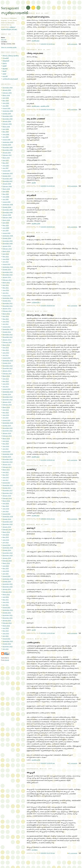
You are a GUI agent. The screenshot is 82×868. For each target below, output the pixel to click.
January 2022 (7, 620)
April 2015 (6, 410)
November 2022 (8, 646)
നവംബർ (6, 58)
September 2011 (8, 298)
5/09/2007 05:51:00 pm (48, 519)
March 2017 (6, 470)
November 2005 (8, 116)
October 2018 (7, 519)
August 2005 (6, 108)
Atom (7, 660)
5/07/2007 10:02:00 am (48, 633)
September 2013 (8, 361)
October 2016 (7, 457)
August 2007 (6, 171)
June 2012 (6, 322)
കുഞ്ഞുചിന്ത (45, 106)
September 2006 (8, 142)
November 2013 (8, 366)
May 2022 (6, 631)
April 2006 (6, 129)
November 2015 (8, 428)
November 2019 (8, 553)
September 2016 (8, 454)
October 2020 (7, 581)
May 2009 (6, 225)
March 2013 (6, 345)
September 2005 (8, 111)
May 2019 (6, 537)
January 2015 (7, 402)
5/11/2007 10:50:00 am (48, 460)
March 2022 (6, 626)
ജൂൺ (4, 71)
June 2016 (6, 446)
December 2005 (8, 119)
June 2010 (6, 259)
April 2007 (6, 160)
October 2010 (7, 270)
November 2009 (8, 241)
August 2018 (6, 514)
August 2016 (6, 452)
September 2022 (8, 641)
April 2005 (6, 98)
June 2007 (6, 166)
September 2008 (8, 205)
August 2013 (6, 358)
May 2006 (6, 132)
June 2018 (6, 509)
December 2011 (8, 306)
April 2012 (6, 316)
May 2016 (6, 444)
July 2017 (6, 480)
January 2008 (7, 184)
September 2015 (8, 423)
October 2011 (7, 301)
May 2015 (6, 413)
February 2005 (7, 93)
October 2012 (7, 332)
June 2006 (6, 134)
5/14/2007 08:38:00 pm (48, 306)
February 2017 (7, 467)
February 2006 (7, 124)
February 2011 (7, 280)
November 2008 (8, 210)
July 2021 (6, 605)
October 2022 (7, 644)
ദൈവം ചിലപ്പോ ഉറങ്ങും (11, 56)
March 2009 (6, 220)
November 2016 (8, 459)
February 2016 (7, 436)
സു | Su (4, 40)
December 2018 (8, 524)
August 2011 (6, 296)
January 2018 (7, 496)
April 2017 (6, 472)
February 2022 (7, 623)
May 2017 (6, 475)
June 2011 (6, 290)
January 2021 (7, 589)
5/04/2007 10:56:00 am (48, 763)
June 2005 (6, 103)
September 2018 (8, 516)
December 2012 (8, 337)
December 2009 (8, 244)
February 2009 (7, 218)
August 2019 (6, 545)
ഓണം (5, 63)
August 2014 (6, 389)
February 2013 (7, 342)
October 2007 (7, 176)
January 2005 (7, 90)
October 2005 (7, 114)
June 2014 (6, 384)
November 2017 (8, 490)
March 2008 (6, 189)
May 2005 (6, 101)
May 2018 (6, 506)
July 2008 (6, 199)
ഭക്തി (5, 66)
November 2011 (8, 303)
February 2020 (7, 561)
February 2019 (7, 529)
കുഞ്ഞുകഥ (35, 41)
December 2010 (8, 275)
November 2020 (8, 584)
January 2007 (7, 153)
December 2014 (8, 400)
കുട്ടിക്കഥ (35, 850)
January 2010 (7, 246)
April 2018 (6, 503)
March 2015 (6, 407)
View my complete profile (9, 47)
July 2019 (6, 542)
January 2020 (7, 558)
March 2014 (6, 376)
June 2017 (6, 477)
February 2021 (7, 592)
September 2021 (8, 610)
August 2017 (6, 483)
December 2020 (8, 587)
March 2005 (6, 95)
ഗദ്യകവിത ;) (36, 302)
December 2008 (8, 212)
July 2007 (6, 168)
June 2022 (6, 633)
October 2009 (7, 238)
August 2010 (6, 264)
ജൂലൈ (5, 69)
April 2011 (6, 285)
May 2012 (6, 319)
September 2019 (8, 548)
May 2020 (6, 568)
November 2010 (8, 272)
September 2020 (8, 579)
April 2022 (6, 628)
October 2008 (7, 207)
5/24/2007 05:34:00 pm (48, 109)
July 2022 (6, 636)
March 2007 (6, 158)
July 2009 (6, 231)
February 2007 (7, 155)
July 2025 (6, 649)
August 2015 (6, 420)
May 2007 (6, 163)
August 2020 (6, 576)
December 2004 (8, 88)
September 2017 (8, 485)
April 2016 (6, 441)
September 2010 (8, 267)
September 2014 (8, 392)
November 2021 (8, 615)
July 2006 (6, 137)
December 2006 (8, 150)
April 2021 (6, 597)
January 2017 (7, 464)
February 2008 (7, 186)
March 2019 (6, 532)
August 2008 (6, 202)
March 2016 (6, 439)
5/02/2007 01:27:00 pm (48, 853)
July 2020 (6, 574)
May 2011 (6, 288)
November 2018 (8, 522)
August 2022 (6, 639)
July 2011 (6, 293)
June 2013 (6, 353)
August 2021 (6, 607)
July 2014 (6, 387)
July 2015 (6, 418)
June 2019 (6, 540)
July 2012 (6, 324)
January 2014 (7, 371)
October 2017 (7, 488)
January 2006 (7, 121)
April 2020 (6, 566)
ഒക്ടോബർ (6, 61)
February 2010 (7, 249)
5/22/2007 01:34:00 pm (48, 186)
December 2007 (8, 181)
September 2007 (8, 173)
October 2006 (7, 145)
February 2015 (7, 405)
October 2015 (7, 426)
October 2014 (7, 394)
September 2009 (8, 236)
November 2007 (8, 179)
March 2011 (6, 283)
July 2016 (6, 449)
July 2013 (6, 355)
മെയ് (4, 74)
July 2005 (6, 106)
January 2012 (7, 309)
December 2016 (8, 462)
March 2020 (6, 563)
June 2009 (6, 228)
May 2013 (6, 350)
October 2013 (7, 363)
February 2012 (7, 311)
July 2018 (6, 511)
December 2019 (8, 555)
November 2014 (8, 397)
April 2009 (6, 223)
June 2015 (6, 415)
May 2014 (6, 381)
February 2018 (7, 498)
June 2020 (6, 571)
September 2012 (8, 329)
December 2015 (8, 431)
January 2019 (7, 527)
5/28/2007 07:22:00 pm (48, 44)
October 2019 (7, 550)
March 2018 (6, 501)
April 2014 (6, 379)
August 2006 (6, 140)
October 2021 (7, 613)
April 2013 (6, 348)
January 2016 (7, 433)
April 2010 (6, 254)
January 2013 (7, 340)
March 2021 (6, 594)
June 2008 (6, 197)
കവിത (34, 183)
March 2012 (6, 314)
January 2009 (7, 215)
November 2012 (8, 335)
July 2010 (6, 262)
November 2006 (8, 147)
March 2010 (6, 251)
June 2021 (6, 602)
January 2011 (7, 277)
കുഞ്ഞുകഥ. (36, 106)
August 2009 (6, 233)
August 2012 (6, 327)
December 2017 (8, 493)
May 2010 (6, 257)
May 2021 (6, 600)
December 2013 (8, 368)
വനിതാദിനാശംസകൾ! (10, 79)
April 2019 (6, 535)
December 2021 (8, 618)
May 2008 (6, 194)
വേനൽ (5, 76)
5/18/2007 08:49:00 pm (48, 227)
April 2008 (6, 192)
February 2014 (7, 374)
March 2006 (6, 127)
